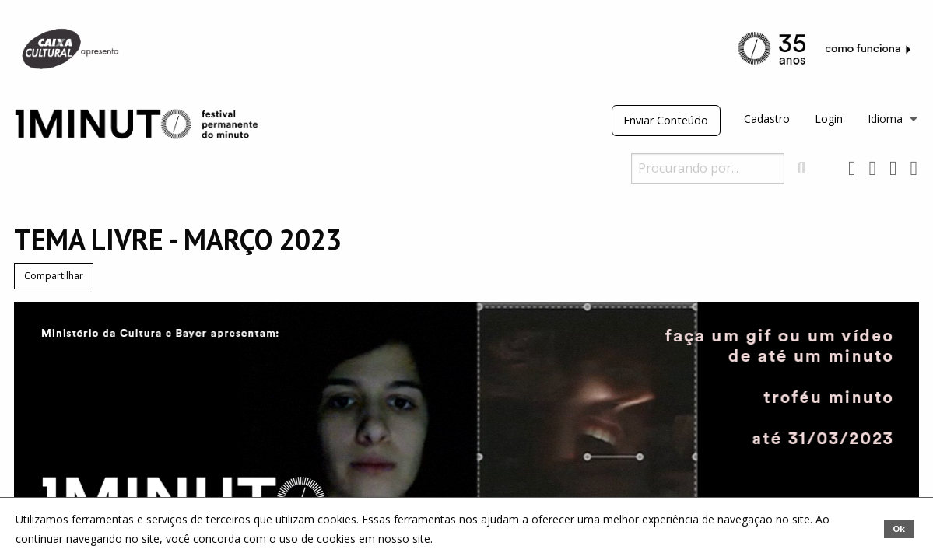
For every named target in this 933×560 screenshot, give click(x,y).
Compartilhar (54, 276)
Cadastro (767, 119)
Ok (899, 528)
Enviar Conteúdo (666, 120)
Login (829, 119)
